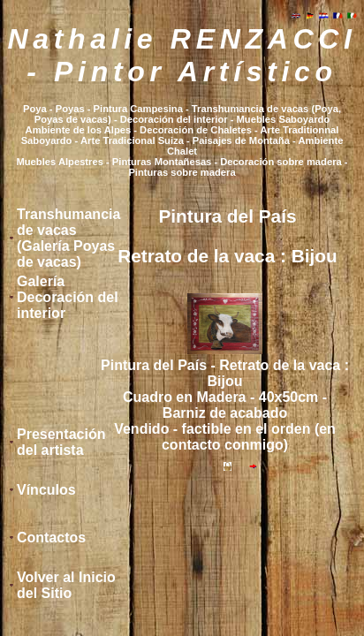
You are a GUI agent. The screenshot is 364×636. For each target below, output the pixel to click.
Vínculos (46, 490)
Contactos (51, 538)
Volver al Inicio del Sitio (66, 585)
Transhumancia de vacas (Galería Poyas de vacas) (68, 238)
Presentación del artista (61, 442)
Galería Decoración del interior (68, 297)
